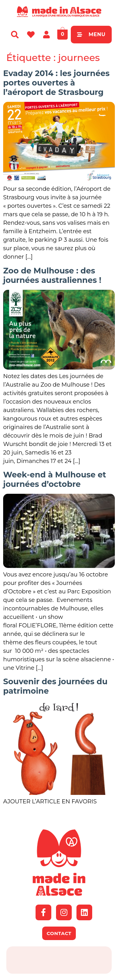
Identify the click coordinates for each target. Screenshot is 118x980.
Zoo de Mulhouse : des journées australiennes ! (52, 275)
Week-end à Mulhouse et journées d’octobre (55, 479)
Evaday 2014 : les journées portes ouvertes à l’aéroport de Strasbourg (56, 83)
